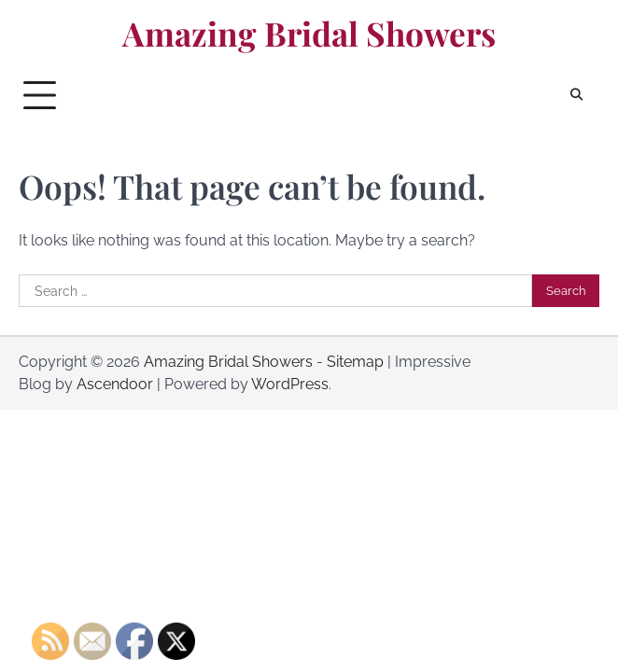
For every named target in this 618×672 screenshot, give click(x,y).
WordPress (290, 384)
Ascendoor (115, 384)
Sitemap (355, 362)
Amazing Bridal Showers (309, 34)
